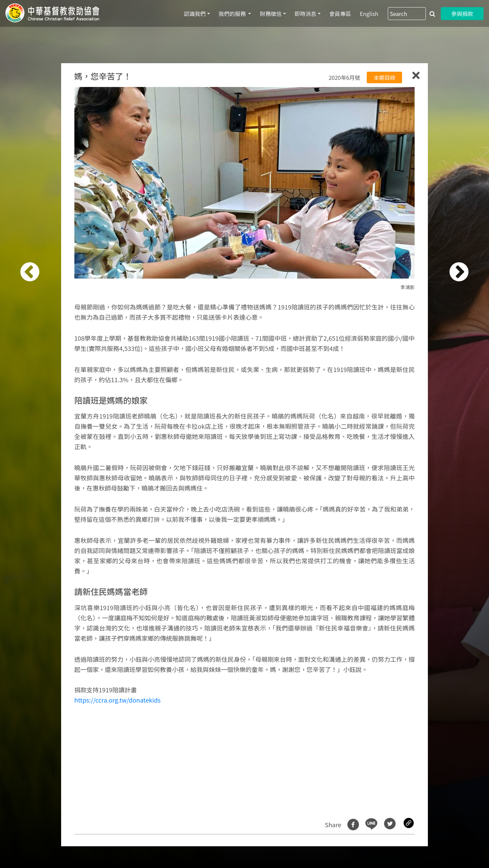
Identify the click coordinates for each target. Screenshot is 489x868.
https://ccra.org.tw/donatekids (117, 700)
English (369, 14)
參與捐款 (462, 14)
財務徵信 (271, 14)
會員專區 (340, 14)
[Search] (407, 14)
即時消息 (306, 14)
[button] (39, 438)
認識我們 (195, 14)
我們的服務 (233, 14)
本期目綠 (384, 77)
